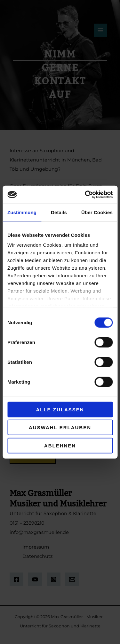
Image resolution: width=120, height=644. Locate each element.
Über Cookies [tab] (97, 212)
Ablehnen (60, 445)
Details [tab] (59, 212)
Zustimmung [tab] (22, 212)
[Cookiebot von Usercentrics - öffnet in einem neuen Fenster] (85, 195)
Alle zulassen (60, 409)
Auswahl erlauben (60, 427)
